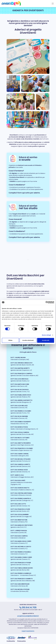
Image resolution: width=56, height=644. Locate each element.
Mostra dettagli (46, 335)
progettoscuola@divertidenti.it (28, 616)
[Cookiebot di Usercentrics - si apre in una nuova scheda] (47, 302)
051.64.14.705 (29, 607)
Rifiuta (10, 340)
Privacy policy (21, 641)
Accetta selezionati (28, 340)
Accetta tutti (46, 340)
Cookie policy (11, 641)
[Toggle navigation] (53, 4)
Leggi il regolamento (28, 631)
